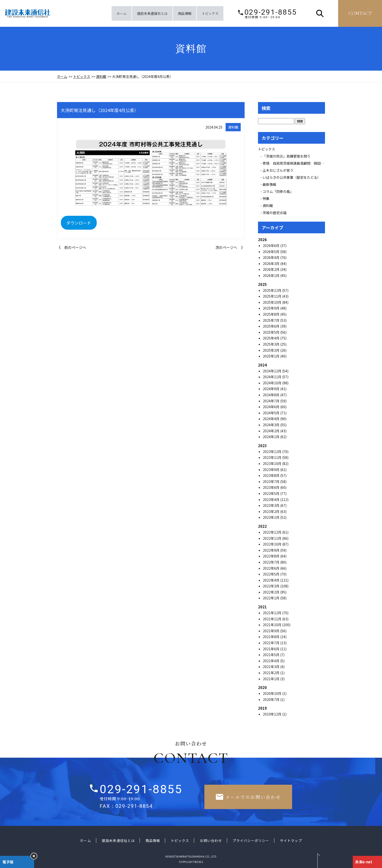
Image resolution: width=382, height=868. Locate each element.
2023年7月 (272, 481)
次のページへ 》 (230, 247)
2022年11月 (272, 538)
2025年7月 (272, 320)
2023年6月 (272, 487)
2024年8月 (272, 395)
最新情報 (271, 184)
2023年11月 (272, 457)
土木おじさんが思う (278, 170)
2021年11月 (272, 619)
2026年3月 (272, 264)
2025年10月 (272, 302)
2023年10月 (272, 463)
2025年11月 (272, 296)
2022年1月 (272, 598)
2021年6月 (272, 649)
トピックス (210, 13)
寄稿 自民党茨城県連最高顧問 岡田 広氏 (298, 163)
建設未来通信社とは (152, 13)
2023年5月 (272, 493)
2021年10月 (272, 625)
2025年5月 (272, 332)
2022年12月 (272, 532)
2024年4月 (272, 419)
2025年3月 (272, 344)
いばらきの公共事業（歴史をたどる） (292, 177)
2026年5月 (272, 252)
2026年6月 (272, 245)
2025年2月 (272, 350)
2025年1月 (272, 356)
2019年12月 (272, 714)
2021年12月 (272, 613)
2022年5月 (272, 574)
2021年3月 (272, 667)
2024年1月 (272, 437)
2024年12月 (272, 371)
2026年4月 (272, 257)
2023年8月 (272, 475)
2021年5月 (272, 655)
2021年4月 (272, 661)
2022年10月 (272, 544)
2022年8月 (272, 556)
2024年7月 (272, 401)
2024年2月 (272, 431)
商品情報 (185, 13)
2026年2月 (272, 269)
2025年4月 (272, 338)
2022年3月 (272, 586)
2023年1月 (272, 517)
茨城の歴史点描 (275, 213)
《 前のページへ (72, 247)
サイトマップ (291, 840)
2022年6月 (272, 568)
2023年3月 (272, 505)
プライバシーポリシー (251, 840)
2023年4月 (272, 500)
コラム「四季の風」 (278, 191)
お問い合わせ (211, 840)
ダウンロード (79, 223)
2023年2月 (272, 511)
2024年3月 (272, 425)
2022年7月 (272, 562)
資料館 (101, 76)
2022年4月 (272, 580)
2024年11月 (272, 377)
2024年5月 (272, 413)
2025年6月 (272, 326)
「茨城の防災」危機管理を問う (286, 156)
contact (360, 13)
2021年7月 (272, 643)
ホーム (122, 13)
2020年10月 (272, 693)
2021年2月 (272, 673)
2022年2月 (272, 592)
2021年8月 (272, 637)
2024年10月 (272, 383)
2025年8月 (272, 314)
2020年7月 (272, 699)
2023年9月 (272, 470)
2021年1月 (272, 679)
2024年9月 (272, 389)
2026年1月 (272, 275)
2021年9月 (272, 631)
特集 (266, 198)
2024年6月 (272, 407)
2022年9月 (272, 550)
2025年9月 (272, 308)
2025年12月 (272, 290)
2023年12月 (272, 452)
